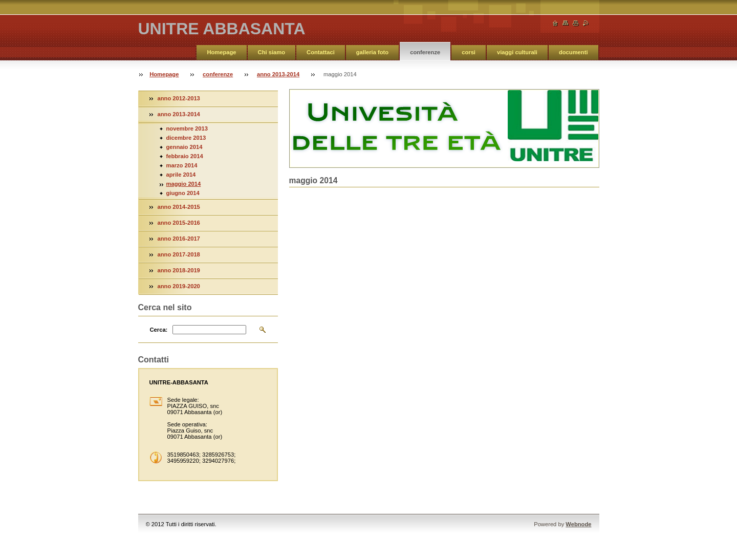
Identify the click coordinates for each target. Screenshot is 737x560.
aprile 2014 (181, 175)
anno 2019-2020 (179, 286)
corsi (469, 52)
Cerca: (159, 330)
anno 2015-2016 (179, 223)
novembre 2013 (187, 128)
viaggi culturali (517, 52)
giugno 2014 (183, 193)
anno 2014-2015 (179, 207)
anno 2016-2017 (179, 239)
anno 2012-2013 (179, 98)
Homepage (221, 52)
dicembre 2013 (186, 138)
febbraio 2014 (185, 156)
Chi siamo (272, 52)
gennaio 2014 (185, 147)
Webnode (578, 524)
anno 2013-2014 (278, 74)
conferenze (425, 52)
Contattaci (321, 52)
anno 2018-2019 (179, 270)
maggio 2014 (184, 184)
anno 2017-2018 (179, 254)
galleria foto (372, 52)
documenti (573, 52)
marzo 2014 (182, 165)
